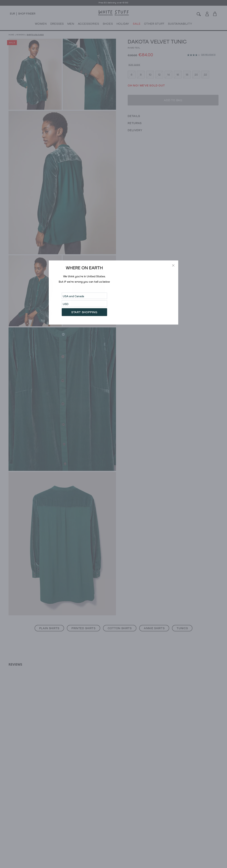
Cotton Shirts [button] (120, 628)
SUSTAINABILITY (180, 25)
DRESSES (57, 25)
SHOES (108, 25)
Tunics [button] (182, 628)
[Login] (207, 13)
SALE (137, 25)
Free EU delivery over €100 (113, 3)
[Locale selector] (12, 14)
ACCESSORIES (88, 25)
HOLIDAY (123, 25)
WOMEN (41, 25)
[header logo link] (113, 13)
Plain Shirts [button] (49, 628)
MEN (71, 25)
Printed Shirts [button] (84, 628)
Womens (20, 35)
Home (11, 35)
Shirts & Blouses (35, 35)
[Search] (199, 14)
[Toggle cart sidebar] (215, 14)
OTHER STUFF (154, 25)
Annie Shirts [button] (154, 628)
